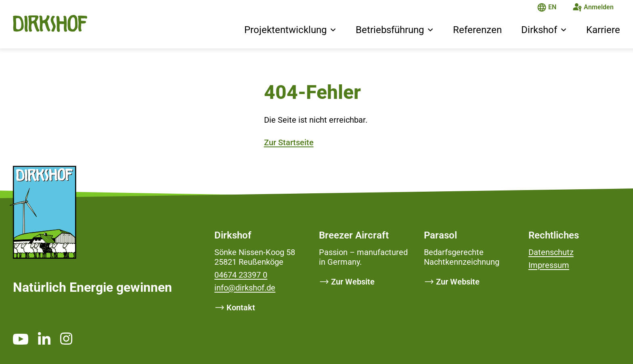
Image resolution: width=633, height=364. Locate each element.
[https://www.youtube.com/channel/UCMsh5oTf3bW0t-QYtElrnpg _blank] (21, 339)
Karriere (603, 30)
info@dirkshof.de (245, 288)
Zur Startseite (289, 142)
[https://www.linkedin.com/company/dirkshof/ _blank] (44, 338)
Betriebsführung (390, 30)
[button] (333, 31)
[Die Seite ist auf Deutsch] (542, 8)
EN (552, 7)
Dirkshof (539, 30)
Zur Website (353, 282)
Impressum (549, 265)
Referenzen (477, 30)
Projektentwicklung (285, 30)
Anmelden (599, 7)
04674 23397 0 (241, 275)
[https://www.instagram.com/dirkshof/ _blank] (66, 338)
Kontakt (241, 308)
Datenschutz (551, 252)
